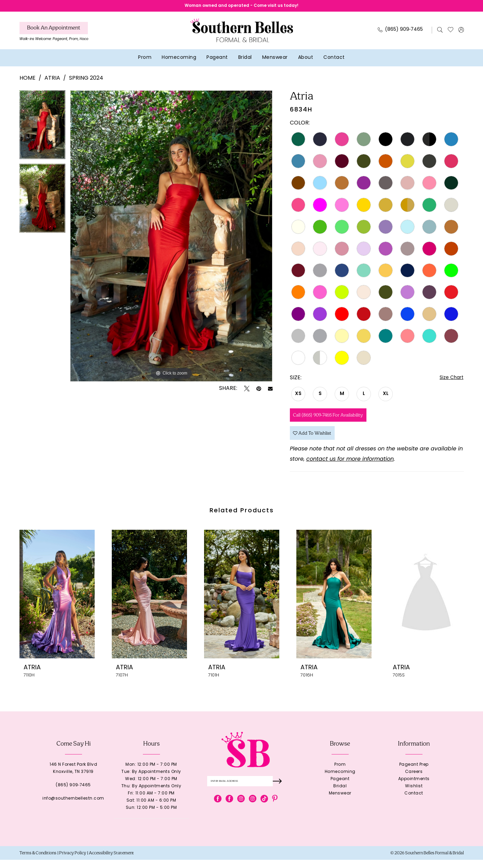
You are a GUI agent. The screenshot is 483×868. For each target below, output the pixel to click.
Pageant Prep (414, 773)
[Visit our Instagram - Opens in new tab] (241, 808)
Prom (340, 773)
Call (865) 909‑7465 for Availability (336, 419)
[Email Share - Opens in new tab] (270, 391)
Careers (414, 780)
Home (28, 80)
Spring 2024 (86, 80)
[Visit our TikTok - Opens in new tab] (264, 808)
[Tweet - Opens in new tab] (247, 391)
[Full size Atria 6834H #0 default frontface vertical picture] (171, 238)
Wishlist (414, 794)
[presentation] (57, 602)
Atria (52, 80)
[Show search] (440, 32)
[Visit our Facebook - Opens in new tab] (218, 808)
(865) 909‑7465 (73, 793)
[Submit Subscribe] (278, 790)
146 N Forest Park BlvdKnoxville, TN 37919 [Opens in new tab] (73, 777)
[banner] (242, 32)
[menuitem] (54, 35)
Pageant (340, 787)
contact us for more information (350, 468)
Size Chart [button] (450, 380)
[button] (461, 32)
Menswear (340, 802)
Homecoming (340, 780)
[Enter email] (246, 790)
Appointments (414, 787)
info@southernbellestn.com (73, 807)
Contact (414, 802)
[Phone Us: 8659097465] (400, 32)
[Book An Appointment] (54, 30)
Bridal (340, 794)
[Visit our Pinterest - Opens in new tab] (275, 808)
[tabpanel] (42, 129)
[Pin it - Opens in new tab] (259, 391)
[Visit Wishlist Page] (450, 32)
